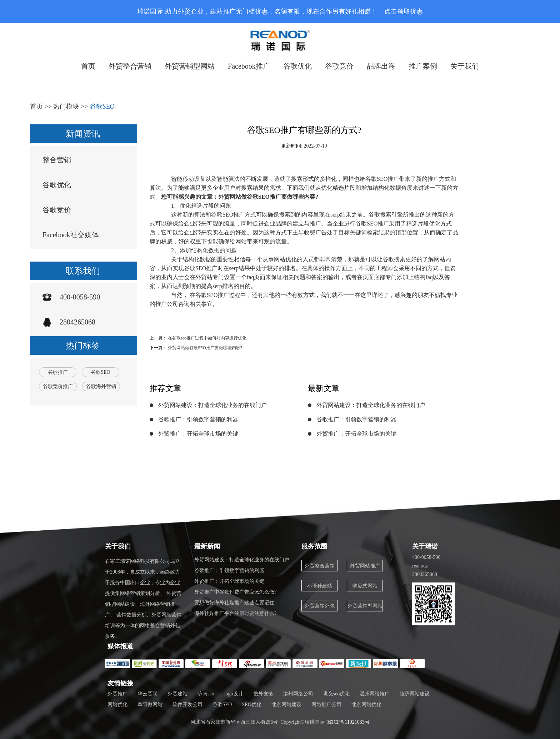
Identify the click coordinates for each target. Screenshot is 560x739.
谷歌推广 (58, 372)
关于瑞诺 (425, 546)
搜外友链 (263, 694)
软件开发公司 (187, 705)
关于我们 (465, 66)
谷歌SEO (102, 106)
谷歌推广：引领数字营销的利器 (198, 419)
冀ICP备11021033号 (348, 722)
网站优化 (117, 705)
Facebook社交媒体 (71, 235)
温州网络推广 (375, 694)
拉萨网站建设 (415, 694)
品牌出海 (381, 66)
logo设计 (234, 694)
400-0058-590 (80, 297)
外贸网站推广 (365, 566)
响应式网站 (365, 586)
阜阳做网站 (150, 705)
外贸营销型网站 (190, 66)
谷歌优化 (297, 66)
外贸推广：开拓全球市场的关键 (198, 434)
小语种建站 (320, 586)
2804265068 (77, 322)
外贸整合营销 (130, 66)
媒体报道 (120, 646)
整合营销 (57, 160)
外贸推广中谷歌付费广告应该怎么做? (235, 592)
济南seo (206, 694)
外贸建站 (177, 694)
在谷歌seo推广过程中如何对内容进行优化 (207, 338)
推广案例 (423, 66)
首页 (88, 66)
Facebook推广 (249, 66)
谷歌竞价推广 (58, 386)
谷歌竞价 (339, 66)
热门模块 (66, 106)
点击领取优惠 (404, 11)
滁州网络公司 (298, 694)
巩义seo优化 (337, 694)
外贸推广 (117, 694)
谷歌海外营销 (101, 386)
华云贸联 (147, 694)
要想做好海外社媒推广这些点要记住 (234, 603)
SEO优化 (251, 705)
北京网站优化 (366, 705)
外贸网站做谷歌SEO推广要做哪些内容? (205, 348)
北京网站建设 (286, 705)
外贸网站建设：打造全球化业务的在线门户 (212, 405)
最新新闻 (207, 546)
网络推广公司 (326, 705)
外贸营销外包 (320, 606)
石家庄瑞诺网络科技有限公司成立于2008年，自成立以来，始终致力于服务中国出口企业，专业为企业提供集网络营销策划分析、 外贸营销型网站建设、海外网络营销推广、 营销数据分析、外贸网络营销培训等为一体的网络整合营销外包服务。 (143, 599)
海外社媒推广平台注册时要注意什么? (235, 613)
